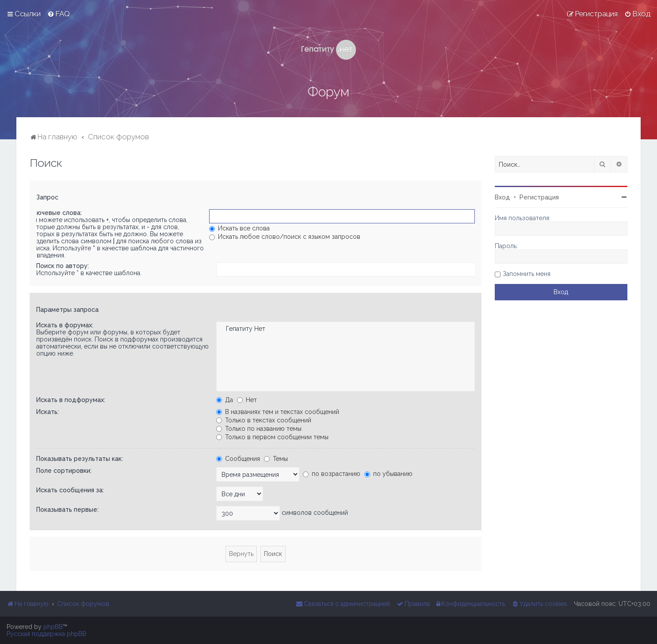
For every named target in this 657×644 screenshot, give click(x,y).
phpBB (53, 627)
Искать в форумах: (65, 325)
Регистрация (539, 197)
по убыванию (388, 474)
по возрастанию (332, 474)
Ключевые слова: (55, 213)
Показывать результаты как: (80, 459)
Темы (276, 459)
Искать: (48, 412)
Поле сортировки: (64, 471)
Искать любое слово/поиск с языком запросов (285, 237)
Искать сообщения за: (70, 490)
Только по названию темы (259, 429)
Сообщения (238, 459)
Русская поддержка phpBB (46, 634)
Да (225, 400)
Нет (247, 400)
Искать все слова (239, 228)
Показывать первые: (67, 510)
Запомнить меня (527, 274)
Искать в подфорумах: (71, 400)
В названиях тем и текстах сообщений (278, 412)
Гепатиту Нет (346, 329)
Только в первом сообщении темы (272, 437)
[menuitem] (59, 14)
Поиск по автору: (63, 266)
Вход (502, 197)
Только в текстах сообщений (264, 420)
